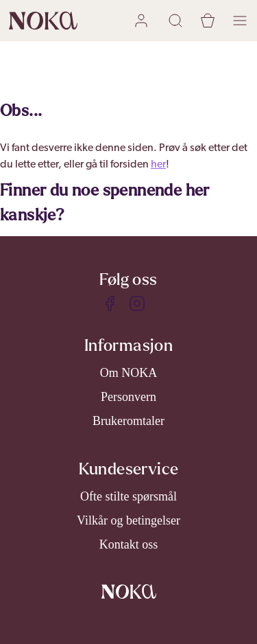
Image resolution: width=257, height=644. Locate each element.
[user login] (144, 20)
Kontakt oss (129, 544)
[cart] (208, 20)
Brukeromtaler (128, 421)
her (158, 165)
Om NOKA (129, 373)
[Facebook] (110, 303)
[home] (43, 21)
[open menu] (240, 20)
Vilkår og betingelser (128, 520)
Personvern (128, 397)
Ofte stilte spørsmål (128, 496)
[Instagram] (137, 303)
